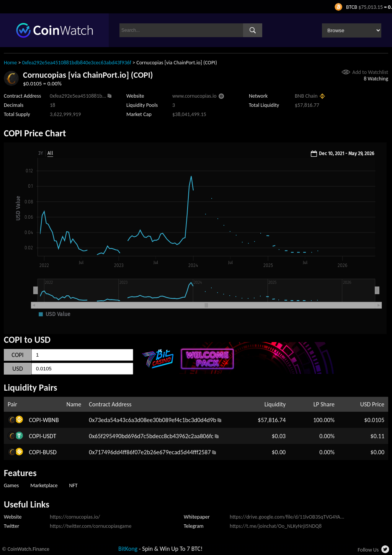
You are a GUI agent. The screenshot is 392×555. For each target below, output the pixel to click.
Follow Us (368, 550)
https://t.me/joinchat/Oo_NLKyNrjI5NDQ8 (276, 526)
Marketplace (44, 485)
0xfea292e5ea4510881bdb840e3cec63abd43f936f (77, 63)
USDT (50, 436)
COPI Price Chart (35, 133)
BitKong (128, 549)
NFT (73, 485)
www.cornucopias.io (194, 96)
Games (11, 485)
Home (10, 63)
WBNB (51, 420)
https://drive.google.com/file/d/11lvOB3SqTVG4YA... (287, 517)
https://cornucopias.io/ (75, 517)
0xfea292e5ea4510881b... (78, 96)
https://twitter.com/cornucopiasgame (91, 526)
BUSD (50, 452)
